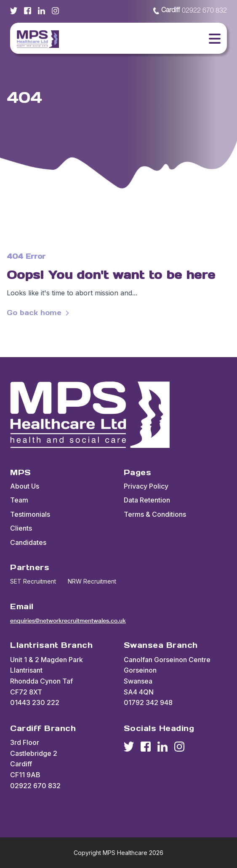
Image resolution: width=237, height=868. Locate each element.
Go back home (39, 313)
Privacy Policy (146, 486)
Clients (21, 528)
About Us (25, 486)
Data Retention (147, 500)
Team (19, 500)
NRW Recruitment (92, 581)
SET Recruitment (33, 581)
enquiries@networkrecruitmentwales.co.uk (68, 621)
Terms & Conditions (155, 514)
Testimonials (30, 514)
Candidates (28, 542)
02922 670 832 (190, 11)
